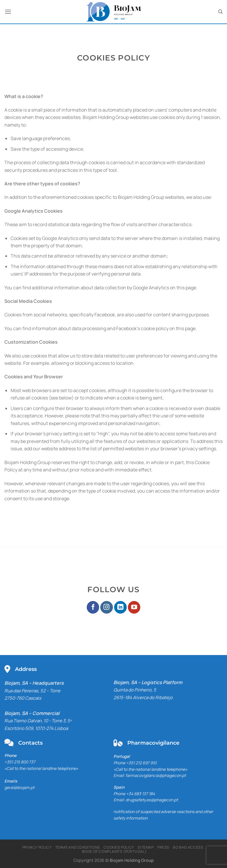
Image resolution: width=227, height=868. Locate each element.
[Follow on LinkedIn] (120, 607)
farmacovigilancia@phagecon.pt (156, 775)
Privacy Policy (37, 847)
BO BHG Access (188, 847)
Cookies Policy (119, 847)
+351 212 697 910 (141, 763)
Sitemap (146, 847)
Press (163, 847)
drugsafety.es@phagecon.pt (152, 800)
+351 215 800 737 (20, 762)
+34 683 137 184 (141, 794)
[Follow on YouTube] (134, 607)
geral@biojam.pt (19, 788)
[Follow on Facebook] (93, 607)
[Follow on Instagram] (107, 607)
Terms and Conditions (78, 847)
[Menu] (8, 12)
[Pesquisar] (220, 12)
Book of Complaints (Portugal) (114, 851)
